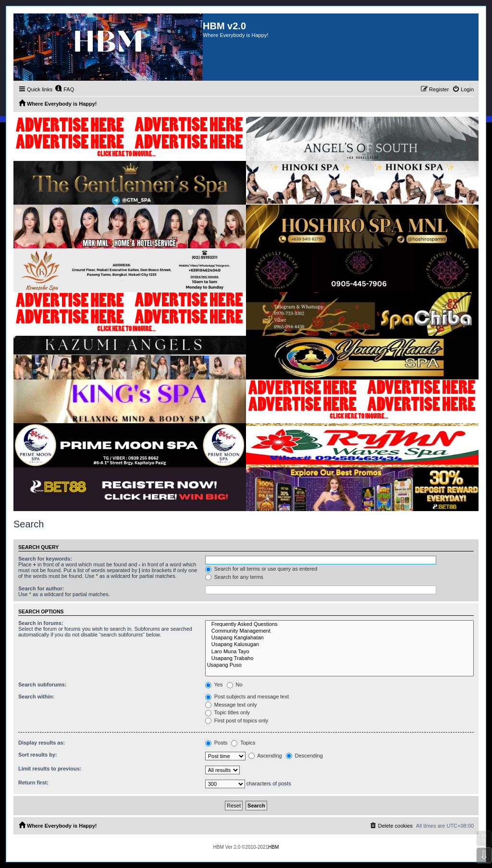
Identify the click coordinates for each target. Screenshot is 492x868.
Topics (243, 743)
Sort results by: (38, 755)
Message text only (231, 705)
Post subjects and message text (247, 697)
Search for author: (41, 588)
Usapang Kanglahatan (339, 638)
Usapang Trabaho (339, 659)
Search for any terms (234, 577)
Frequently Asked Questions (339, 624)
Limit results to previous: (50, 769)
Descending (304, 756)
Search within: (36, 697)
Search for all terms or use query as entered (261, 569)
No (235, 685)
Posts (216, 743)
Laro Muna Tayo (339, 652)
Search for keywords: (45, 559)
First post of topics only (237, 721)
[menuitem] (64, 89)
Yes (214, 685)
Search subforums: (42, 685)
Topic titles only (228, 712)
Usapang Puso (339, 665)
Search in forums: (41, 623)
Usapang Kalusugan (339, 645)
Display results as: (42, 743)
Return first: (33, 782)
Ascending (265, 756)
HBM (273, 847)
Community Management (339, 631)
